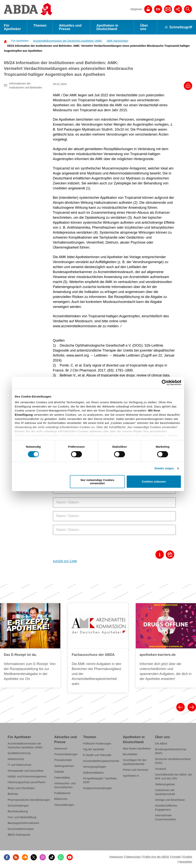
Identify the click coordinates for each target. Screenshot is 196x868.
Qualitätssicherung (19, 753)
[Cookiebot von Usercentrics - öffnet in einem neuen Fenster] (165, 383)
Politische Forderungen (97, 744)
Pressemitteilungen (66, 754)
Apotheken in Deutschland (107, 27)
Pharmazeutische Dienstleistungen (29, 800)
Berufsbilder (130, 754)
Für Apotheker (12, 27)
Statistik (59, 772)
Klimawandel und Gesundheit (26, 771)
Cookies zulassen (154, 482)
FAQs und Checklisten (21, 788)
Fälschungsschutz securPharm (26, 782)
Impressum (116, 857)
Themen (40, 25)
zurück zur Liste (65, 561)
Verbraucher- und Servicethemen (65, 785)
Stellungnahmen (64, 766)
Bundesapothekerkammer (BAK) (171, 751)
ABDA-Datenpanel (19, 835)
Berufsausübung (18, 811)
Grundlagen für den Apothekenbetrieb (135, 762)
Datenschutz (133, 857)
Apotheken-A (131, 776)
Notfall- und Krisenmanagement (27, 776)
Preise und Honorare (136, 770)
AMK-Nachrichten (117, 41)
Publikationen (62, 793)
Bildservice (61, 799)
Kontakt (176, 857)
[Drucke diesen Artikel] (188, 86)
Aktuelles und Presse (70, 27)
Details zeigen (164, 468)
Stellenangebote (165, 784)
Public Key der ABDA (156, 857)
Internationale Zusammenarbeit (165, 817)
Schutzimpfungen (18, 806)
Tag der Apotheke (94, 749)
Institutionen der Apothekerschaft (165, 792)
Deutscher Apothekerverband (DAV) (173, 761)
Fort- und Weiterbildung (22, 817)
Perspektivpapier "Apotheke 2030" (100, 780)
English (188, 857)
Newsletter (186, 862)
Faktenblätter (62, 778)
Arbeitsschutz (16, 759)
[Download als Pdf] (171, 555)
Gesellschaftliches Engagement (166, 807)
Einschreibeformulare (21, 829)
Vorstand (160, 769)
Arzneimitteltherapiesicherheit (101, 761)
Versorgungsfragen (95, 767)
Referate (13, 794)
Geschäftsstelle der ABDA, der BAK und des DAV (174, 776)
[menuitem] (19, 41)
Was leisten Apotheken (137, 749)
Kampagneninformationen (23, 823)
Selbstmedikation (94, 773)
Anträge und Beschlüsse (170, 800)
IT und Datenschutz (20, 765)
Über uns (144, 27)
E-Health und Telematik (97, 755)
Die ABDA (161, 744)
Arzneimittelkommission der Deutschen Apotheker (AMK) (68, 41)
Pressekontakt (63, 760)
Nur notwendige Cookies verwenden (97, 482)
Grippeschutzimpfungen (98, 788)
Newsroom (61, 749)
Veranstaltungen (64, 805)
